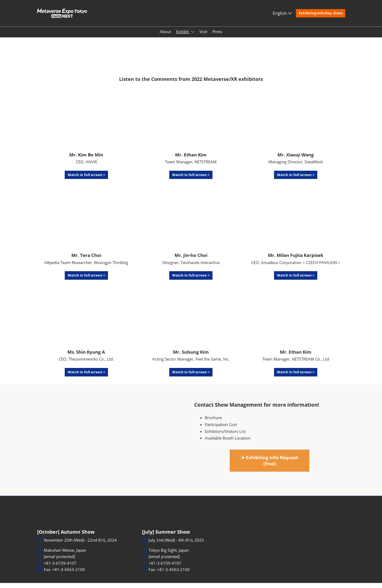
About (165, 37)
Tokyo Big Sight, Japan (169, 555)
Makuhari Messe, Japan (65, 555)
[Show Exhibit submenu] (193, 37)
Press (217, 37)
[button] (321, 18)
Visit (203, 37)
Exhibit (183, 37)
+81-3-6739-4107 (60, 568)
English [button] (282, 18)
